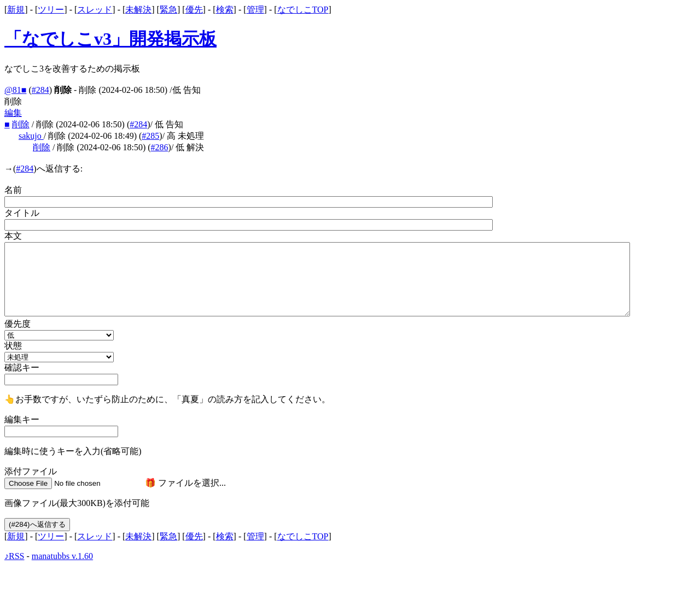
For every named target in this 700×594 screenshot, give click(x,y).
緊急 (168, 10)
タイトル (22, 213)
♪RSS (14, 556)
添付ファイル (31, 471)
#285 (150, 136)
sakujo (31, 136)
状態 (13, 346)
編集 (13, 113)
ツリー (51, 10)
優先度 (17, 324)
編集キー (22, 419)
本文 (13, 236)
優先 (194, 10)
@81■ (15, 90)
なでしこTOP (303, 10)
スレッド (95, 10)
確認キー (22, 367)
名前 (13, 190)
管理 (255, 10)
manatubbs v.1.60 (62, 556)
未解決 (138, 10)
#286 (160, 147)
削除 (21, 124)
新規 (16, 10)
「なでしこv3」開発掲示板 (110, 39)
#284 (40, 90)
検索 (225, 10)
